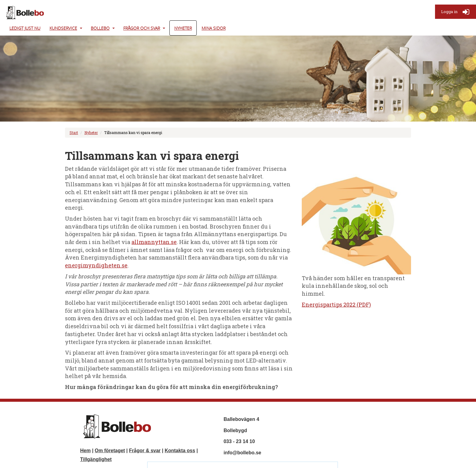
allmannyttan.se (154, 242)
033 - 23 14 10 (239, 441)
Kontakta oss (180, 451)
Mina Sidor (214, 28)
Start (74, 132)
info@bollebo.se (242, 453)
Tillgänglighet (96, 459)
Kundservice (63, 28)
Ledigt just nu (25, 28)
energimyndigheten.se (96, 265)
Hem (85, 451)
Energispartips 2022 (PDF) (336, 305)
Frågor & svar (145, 451)
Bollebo (100, 28)
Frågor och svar (142, 28)
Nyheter (183, 28)
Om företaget (110, 451)
